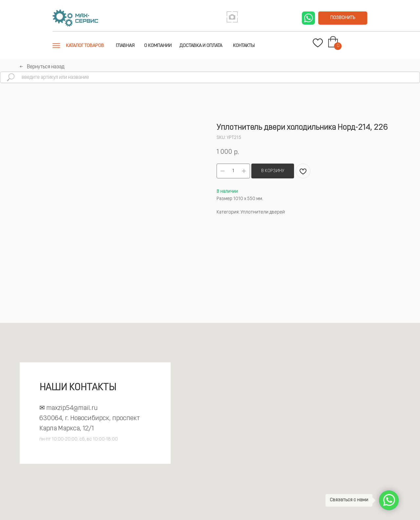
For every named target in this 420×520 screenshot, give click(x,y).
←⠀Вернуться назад (42, 67)
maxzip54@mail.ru (72, 408)
